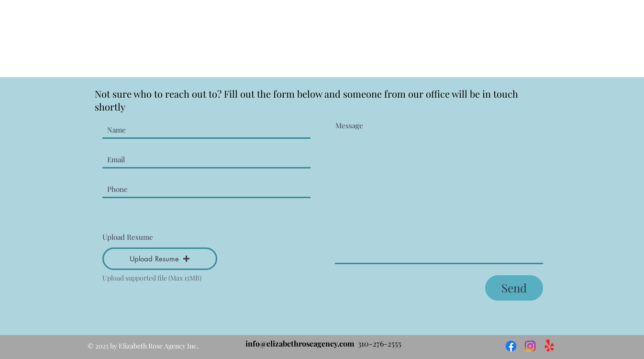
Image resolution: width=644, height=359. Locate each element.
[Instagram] (530, 346)
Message (349, 126)
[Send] (514, 288)
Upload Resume (128, 237)
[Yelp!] (549, 346)
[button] (160, 259)
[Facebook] (511, 346)
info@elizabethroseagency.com (300, 343)
